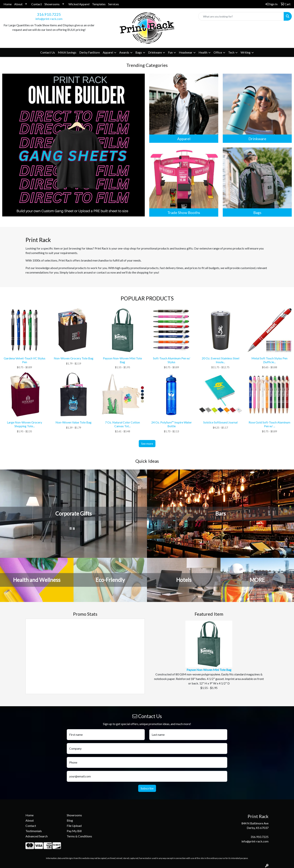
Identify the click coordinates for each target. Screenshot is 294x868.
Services (114, 4)
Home (8, 4)
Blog (70, 820)
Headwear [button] (186, 52)
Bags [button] (139, 52)
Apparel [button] (108, 52)
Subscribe (147, 788)
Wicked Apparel (79, 4)
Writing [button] (246, 52)
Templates (99, 4)
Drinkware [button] (155, 52)
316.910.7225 (49, 14)
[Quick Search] (241, 16)
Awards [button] (124, 52)
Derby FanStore (90, 52)
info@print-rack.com (49, 19)
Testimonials (34, 831)
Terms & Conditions (79, 836)
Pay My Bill (74, 831)
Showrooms (52, 4)
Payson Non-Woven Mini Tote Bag (209, 670)
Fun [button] (170, 52)
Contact (37, 4)
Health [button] (203, 52)
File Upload (74, 826)
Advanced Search (37, 836)
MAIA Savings (67, 52)
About (18, 4)
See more (147, 443)
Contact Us (48, 52)
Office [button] (218, 52)
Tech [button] (231, 52)
